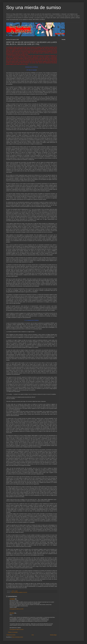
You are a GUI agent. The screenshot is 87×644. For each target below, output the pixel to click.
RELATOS (25, 592)
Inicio (33, 635)
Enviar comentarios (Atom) (17, 637)
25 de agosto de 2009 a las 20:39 (16, 630)
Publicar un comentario (13, 632)
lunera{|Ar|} (12, 599)
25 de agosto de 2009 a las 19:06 (16, 609)
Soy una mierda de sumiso (33, 7)
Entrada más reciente (11, 635)
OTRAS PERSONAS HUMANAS (17, 592)
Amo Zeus (12, 613)
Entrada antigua (53, 635)
